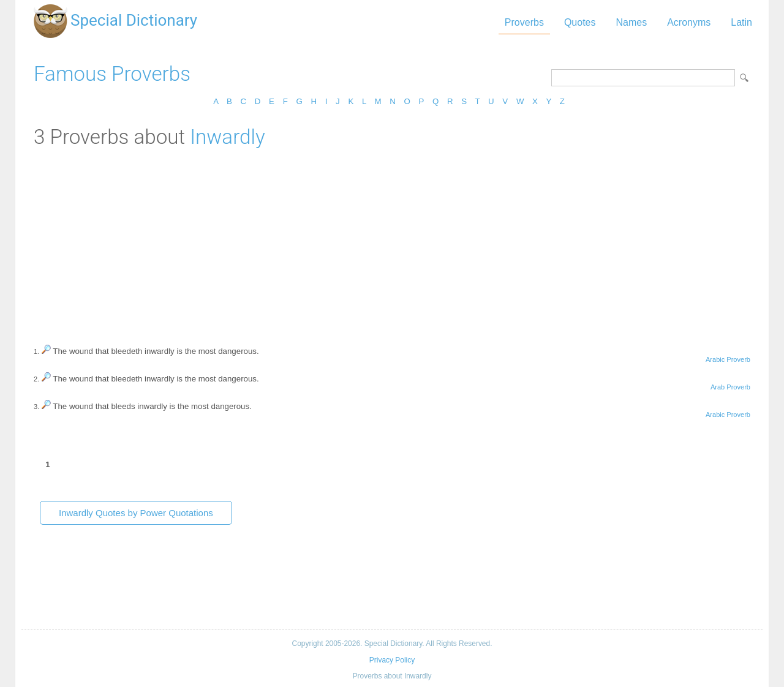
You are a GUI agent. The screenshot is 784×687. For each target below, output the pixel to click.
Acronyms (689, 22)
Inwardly (227, 137)
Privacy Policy (392, 660)
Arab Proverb (730, 387)
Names (631, 22)
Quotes (580, 22)
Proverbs (524, 22)
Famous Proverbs (112, 74)
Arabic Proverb (728, 359)
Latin (741, 22)
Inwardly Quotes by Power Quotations (136, 513)
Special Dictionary (134, 20)
